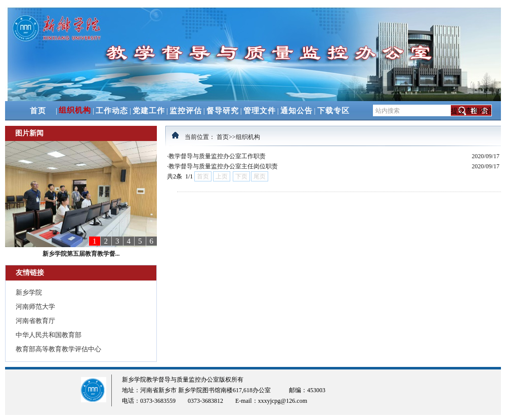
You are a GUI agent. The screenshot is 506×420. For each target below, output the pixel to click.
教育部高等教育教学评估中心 (58, 349)
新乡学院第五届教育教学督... (81, 254)
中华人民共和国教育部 (49, 335)
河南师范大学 (35, 307)
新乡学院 (29, 292)
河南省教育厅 (35, 321)
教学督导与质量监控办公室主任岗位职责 (223, 166)
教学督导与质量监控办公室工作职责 (217, 156)
